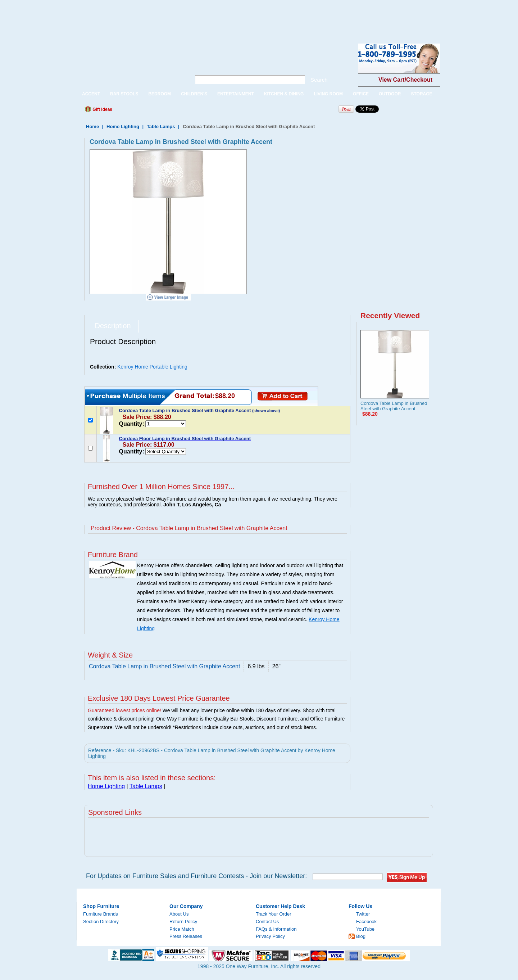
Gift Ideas (102, 109)
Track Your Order (274, 914)
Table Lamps (161, 127)
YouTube (365, 929)
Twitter (363, 914)
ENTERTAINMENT (236, 94)
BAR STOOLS (124, 94)
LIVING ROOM (328, 94)
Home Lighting (123, 127)
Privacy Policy (270, 936)
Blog (361, 936)
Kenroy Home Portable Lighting (152, 367)
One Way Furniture (130, 64)
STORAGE (421, 94)
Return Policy (183, 922)
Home (92, 127)
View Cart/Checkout (405, 80)
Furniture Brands (101, 914)
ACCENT (91, 94)
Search (319, 80)
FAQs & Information (276, 929)
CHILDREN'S (194, 94)
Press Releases (186, 936)
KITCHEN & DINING (284, 94)
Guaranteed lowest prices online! (124, 710)
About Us (179, 914)
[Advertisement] (131, 16)
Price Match (182, 929)
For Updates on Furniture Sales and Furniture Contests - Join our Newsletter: (196, 876)
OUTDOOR (390, 94)
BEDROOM (160, 94)
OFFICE (361, 94)
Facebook (366, 922)
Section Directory (101, 922)
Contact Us (267, 922)
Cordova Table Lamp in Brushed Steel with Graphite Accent (394, 406)
